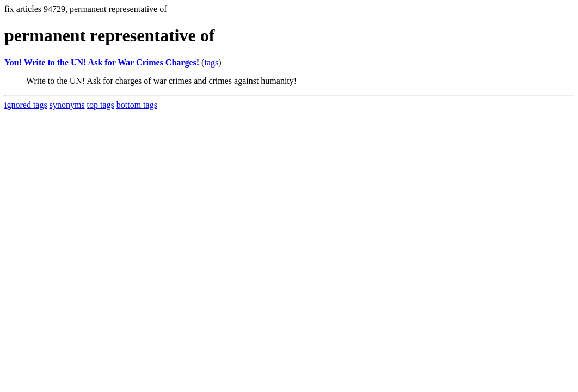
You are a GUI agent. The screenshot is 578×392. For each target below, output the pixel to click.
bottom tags (137, 105)
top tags (101, 105)
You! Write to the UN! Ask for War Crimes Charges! (102, 62)
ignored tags (26, 105)
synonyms (67, 105)
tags (211, 62)
